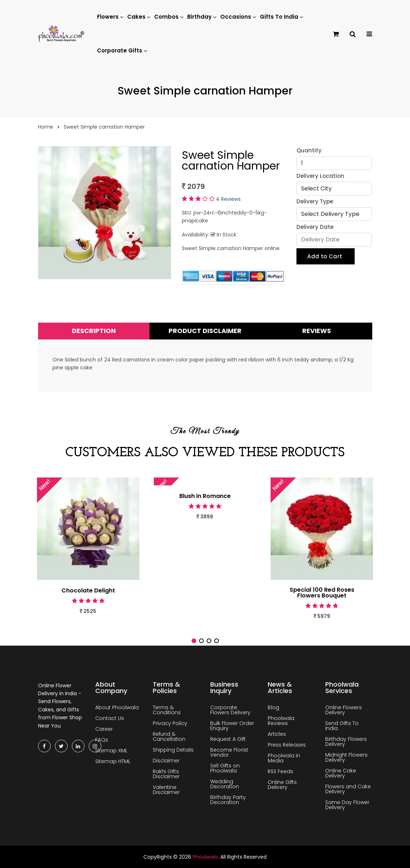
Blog (273, 707)
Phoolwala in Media (284, 758)
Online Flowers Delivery (344, 710)
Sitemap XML (111, 751)
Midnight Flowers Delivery (346, 757)
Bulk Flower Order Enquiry (232, 726)
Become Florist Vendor (229, 752)
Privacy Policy (170, 723)
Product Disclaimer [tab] (205, 331)
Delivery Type (315, 201)
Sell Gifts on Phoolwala (225, 768)
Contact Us (110, 718)
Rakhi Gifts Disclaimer (166, 774)
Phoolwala (205, 857)
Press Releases (287, 745)
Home (46, 127)
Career (104, 729)
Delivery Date (315, 227)
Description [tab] (94, 331)
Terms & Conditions (167, 710)
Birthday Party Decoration (228, 800)
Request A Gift (228, 739)
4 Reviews (228, 199)
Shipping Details (173, 750)
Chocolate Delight (88, 591)
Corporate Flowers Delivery (230, 710)
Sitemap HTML (113, 761)
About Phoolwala (117, 707)
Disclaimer (166, 761)
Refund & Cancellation (169, 737)
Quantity (309, 150)
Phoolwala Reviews (281, 721)
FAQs (102, 740)
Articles (277, 734)
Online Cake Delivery (341, 773)
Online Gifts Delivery (282, 785)
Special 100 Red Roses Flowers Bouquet (322, 593)
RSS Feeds (280, 771)
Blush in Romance (205, 496)
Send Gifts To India (342, 726)
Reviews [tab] (317, 331)
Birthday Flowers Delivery (346, 742)
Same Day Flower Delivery (347, 805)
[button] (194, 641)
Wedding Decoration (225, 784)
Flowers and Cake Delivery (348, 789)
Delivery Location (320, 176)
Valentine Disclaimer (166, 790)
